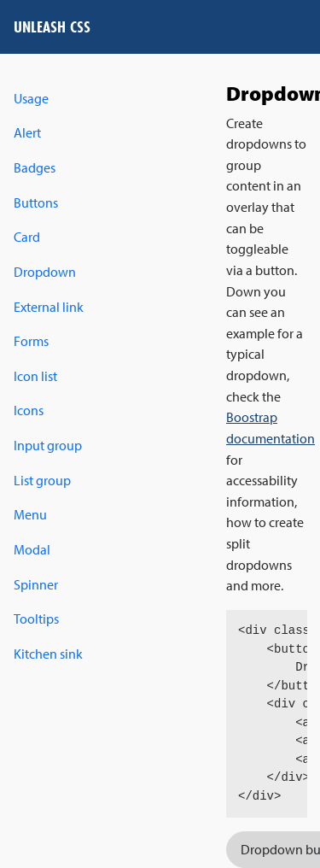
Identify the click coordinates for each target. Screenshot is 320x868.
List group (42, 480)
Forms (31, 341)
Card (27, 237)
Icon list (35, 376)
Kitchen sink (48, 654)
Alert (27, 132)
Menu (30, 514)
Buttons (36, 202)
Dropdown (45, 272)
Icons (29, 410)
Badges (35, 167)
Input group (48, 445)
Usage (31, 98)
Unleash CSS (52, 26)
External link (49, 307)
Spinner (36, 584)
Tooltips (36, 619)
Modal (32, 549)
